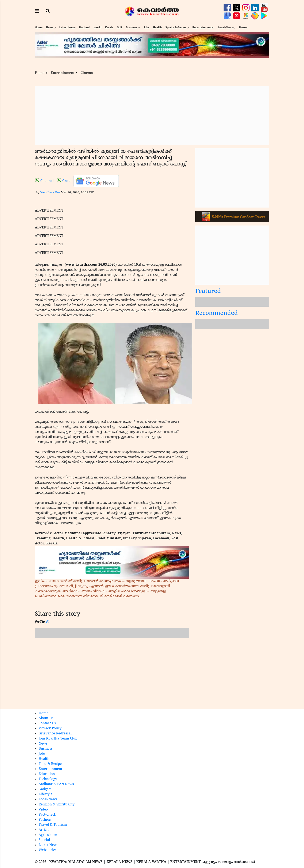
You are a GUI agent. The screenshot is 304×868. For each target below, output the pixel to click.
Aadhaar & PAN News (56, 784)
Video (43, 810)
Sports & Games (176, 27)
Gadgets (45, 789)
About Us (46, 718)
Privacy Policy (50, 729)
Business (132, 27)
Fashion (45, 820)
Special (44, 840)
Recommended (217, 314)
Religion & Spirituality (57, 805)
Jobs (147, 27)
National (85, 27)
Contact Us (47, 723)
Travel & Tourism (53, 825)
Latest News (67, 27)
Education (47, 774)
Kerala (109, 27)
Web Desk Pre (50, 193)
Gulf (119, 27)
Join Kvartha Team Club (58, 739)
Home (39, 27)
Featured (208, 292)
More (242, 27)
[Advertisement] (152, 115)
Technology (48, 779)
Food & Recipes (51, 764)
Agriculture (48, 835)
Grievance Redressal (55, 734)
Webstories (48, 850)
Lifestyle (45, 794)
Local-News (225, 27)
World (98, 27)
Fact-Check (47, 815)
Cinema (87, 73)
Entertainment (202, 27)
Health (157, 27)
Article (44, 830)
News (50, 27)
